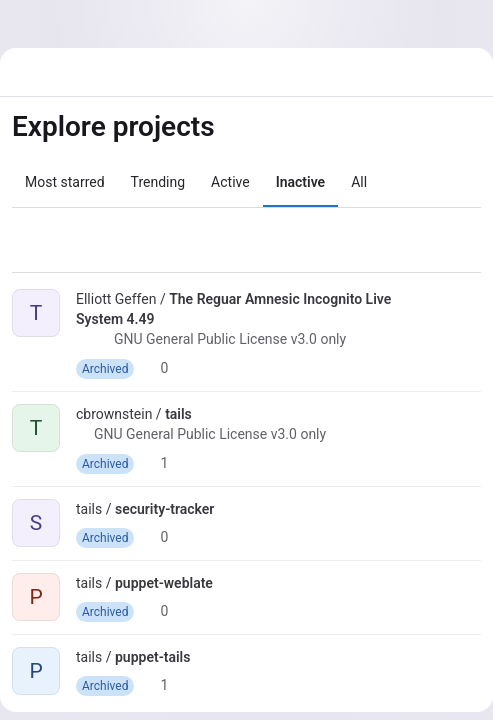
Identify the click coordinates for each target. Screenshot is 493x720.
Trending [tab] (158, 182)
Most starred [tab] (65, 182)
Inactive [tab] (300, 182)
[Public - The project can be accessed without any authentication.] (84, 342)
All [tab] (359, 182)
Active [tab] (230, 182)
